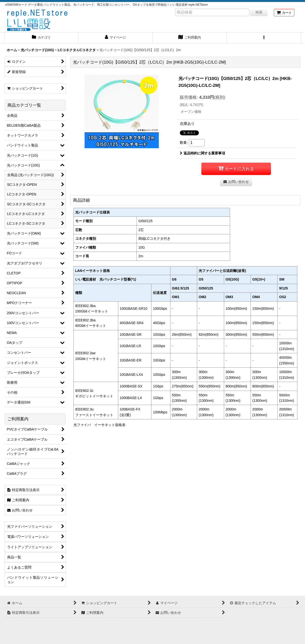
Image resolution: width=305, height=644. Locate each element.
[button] (264, 38)
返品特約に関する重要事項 (202, 153)
